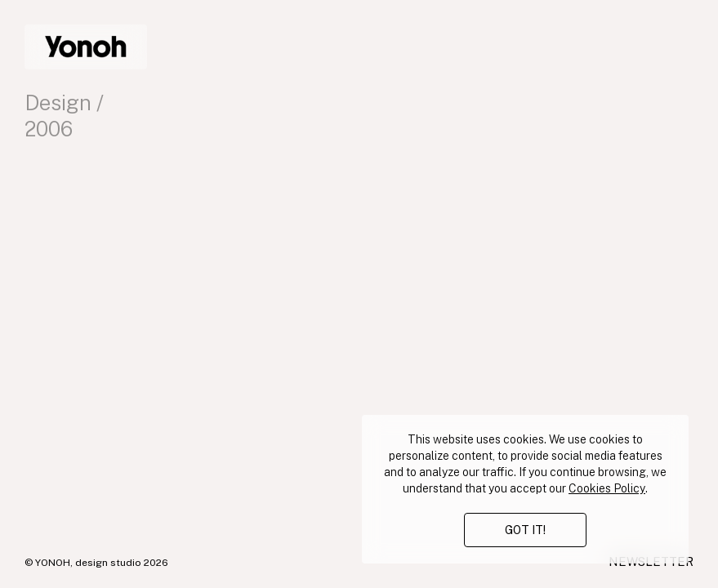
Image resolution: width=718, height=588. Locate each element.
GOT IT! (525, 530)
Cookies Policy (607, 488)
